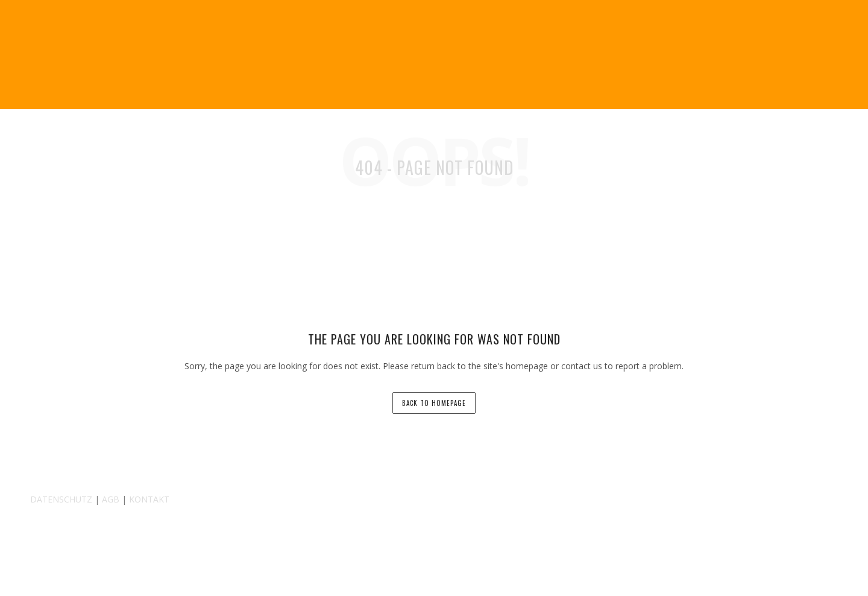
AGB (111, 499)
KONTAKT (149, 499)
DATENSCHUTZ (61, 499)
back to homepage (434, 403)
